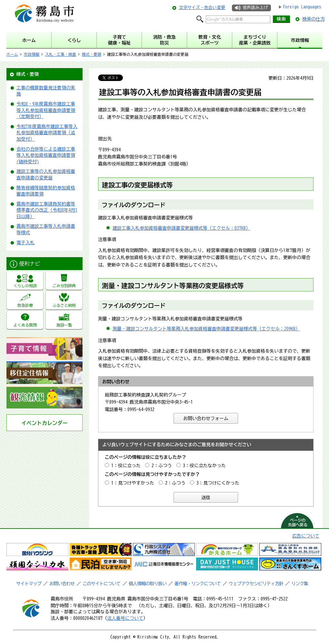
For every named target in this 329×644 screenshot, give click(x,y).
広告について (306, 536)
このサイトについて (101, 584)
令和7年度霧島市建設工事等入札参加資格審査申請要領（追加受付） (47, 133)
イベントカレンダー (45, 423)
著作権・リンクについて (198, 584)
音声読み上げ (255, 8)
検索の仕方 (314, 19)
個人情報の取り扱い (148, 584)
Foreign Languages (302, 7)
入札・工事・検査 (61, 54)
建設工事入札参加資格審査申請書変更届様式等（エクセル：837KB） (181, 228)
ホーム (12, 54)
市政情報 (32, 54)
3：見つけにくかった (218, 483)
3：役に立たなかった (204, 466)
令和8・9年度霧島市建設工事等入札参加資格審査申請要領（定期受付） (46, 110)
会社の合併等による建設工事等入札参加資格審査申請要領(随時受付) (46, 155)
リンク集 (300, 584)
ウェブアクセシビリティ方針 (256, 584)
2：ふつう (162, 466)
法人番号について (125, 618)
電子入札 (25, 243)
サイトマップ (29, 584)
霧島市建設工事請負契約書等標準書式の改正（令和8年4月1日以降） (47, 210)
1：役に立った (126, 466)
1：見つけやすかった (133, 483)
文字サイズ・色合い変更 (202, 8)
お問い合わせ (62, 584)
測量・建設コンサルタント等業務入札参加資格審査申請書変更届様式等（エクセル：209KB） (206, 329)
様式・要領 (92, 54)
